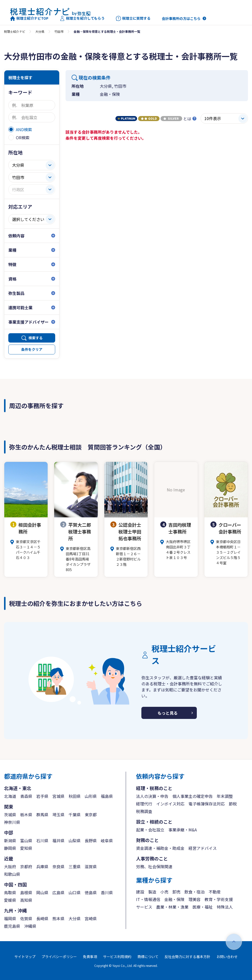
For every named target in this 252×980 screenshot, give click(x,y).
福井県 (58, 841)
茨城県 (10, 815)
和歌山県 (12, 874)
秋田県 (75, 796)
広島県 (58, 892)
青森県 (26, 796)
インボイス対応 (170, 804)
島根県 (26, 892)
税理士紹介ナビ (15, 31)
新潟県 (10, 841)
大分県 (40, 31)
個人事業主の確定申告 (193, 796)
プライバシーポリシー (59, 957)
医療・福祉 (203, 907)
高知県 (26, 900)
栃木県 (26, 815)
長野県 (91, 841)
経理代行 (144, 804)
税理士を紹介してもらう (82, 18)
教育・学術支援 (219, 899)
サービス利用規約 (117, 957)
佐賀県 (26, 918)
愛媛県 (10, 900)
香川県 (107, 892)
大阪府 (10, 866)
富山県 (26, 841)
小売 (164, 892)
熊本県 (58, 918)
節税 (233, 804)
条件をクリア (32, 349)
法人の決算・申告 (152, 796)
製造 (152, 892)
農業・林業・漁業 (172, 907)
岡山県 (42, 892)
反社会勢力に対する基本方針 (187, 957)
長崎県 (42, 918)
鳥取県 (10, 892)
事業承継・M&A (183, 830)
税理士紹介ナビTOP (29, 18)
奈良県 (58, 866)
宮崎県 (91, 918)
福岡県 (10, 918)
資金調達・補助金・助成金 (160, 848)
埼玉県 (58, 815)
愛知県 (26, 848)
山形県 (91, 796)
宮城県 (58, 796)
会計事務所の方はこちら (181, 18)
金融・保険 (174, 899)
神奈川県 (12, 822)
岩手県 (42, 796)
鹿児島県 (12, 926)
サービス (144, 907)
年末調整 (225, 796)
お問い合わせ (227, 957)
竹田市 (59, 31)
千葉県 (75, 815)
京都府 (26, 866)
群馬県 (42, 815)
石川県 (42, 841)
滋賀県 (91, 866)
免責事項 (90, 957)
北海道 (10, 796)
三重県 (75, 866)
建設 (140, 892)
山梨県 (75, 841)
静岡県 (10, 848)
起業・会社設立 (150, 830)
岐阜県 (107, 841)
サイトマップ (25, 957)
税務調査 (144, 811)
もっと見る (168, 713)
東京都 (91, 815)
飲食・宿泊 (195, 892)
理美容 (195, 899)
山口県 (75, 892)
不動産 (215, 892)
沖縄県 (30, 926)
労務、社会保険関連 (154, 866)
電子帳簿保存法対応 (207, 804)
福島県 (107, 796)
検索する (36, 338)
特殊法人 (225, 907)
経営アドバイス (203, 848)
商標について (148, 957)
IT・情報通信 (148, 899)
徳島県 (91, 892)
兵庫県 (42, 866)
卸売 (176, 892)
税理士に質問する (133, 18)
